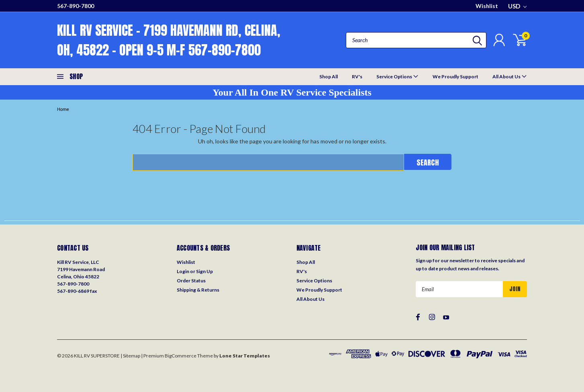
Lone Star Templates (245, 356)
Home (63, 109)
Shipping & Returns (198, 290)
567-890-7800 (76, 6)
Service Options (397, 76)
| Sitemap (130, 356)
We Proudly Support (455, 77)
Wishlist (487, 6)
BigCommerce (181, 356)
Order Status (191, 281)
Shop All (329, 77)
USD (517, 6)
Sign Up (204, 271)
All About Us (510, 76)
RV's (357, 77)
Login (183, 271)
